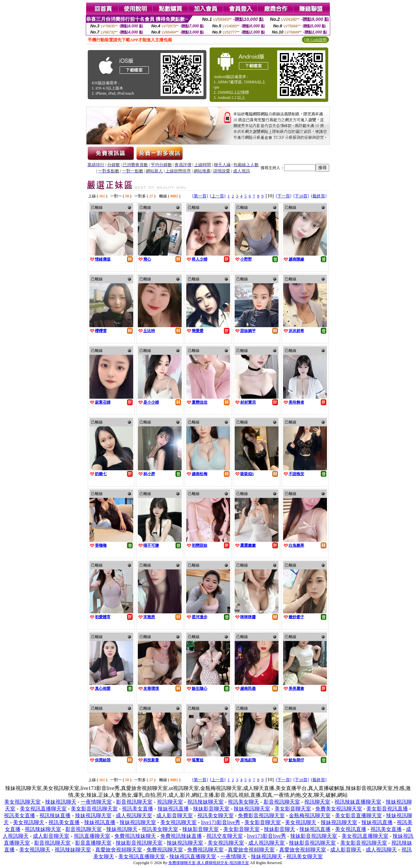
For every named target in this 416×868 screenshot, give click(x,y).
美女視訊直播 (351, 829)
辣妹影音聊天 (279, 829)
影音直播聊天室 (93, 843)
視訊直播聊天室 (92, 836)
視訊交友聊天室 (225, 836)
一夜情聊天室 (96, 802)
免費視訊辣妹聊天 (135, 836)
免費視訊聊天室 (165, 850)
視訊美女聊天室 (215, 815)
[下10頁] (301, 196)
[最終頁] (319, 196)
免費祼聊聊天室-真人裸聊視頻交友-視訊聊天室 (209, 863)
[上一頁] (218, 196)
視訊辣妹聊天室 (205, 802)
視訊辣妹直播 (55, 815)
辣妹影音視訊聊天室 (314, 836)
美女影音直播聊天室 (358, 815)
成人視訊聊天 (381, 850)
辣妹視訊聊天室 (252, 809)
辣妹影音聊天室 (211, 809)
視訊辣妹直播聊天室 (358, 802)
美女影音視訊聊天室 (94, 809)
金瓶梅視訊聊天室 (310, 815)
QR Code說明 (315, 40)
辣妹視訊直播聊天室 (193, 856)
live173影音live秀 (221, 822)
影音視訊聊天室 (134, 802)
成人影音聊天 (346, 850)
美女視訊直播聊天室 (43, 809)
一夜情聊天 (234, 856)
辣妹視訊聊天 (61, 802)
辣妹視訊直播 (173, 809)
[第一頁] (200, 196)
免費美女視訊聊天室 (339, 809)
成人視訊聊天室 (134, 815)
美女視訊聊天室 (22, 802)
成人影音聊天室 (175, 815)
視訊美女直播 (137, 809)
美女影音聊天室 (293, 809)
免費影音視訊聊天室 (261, 815)
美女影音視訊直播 (387, 809)
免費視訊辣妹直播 (181, 836)
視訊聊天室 (170, 802)
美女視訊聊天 (29, 822)
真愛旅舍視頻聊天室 (119, 850)
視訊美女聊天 (243, 802)
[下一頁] (284, 196)
